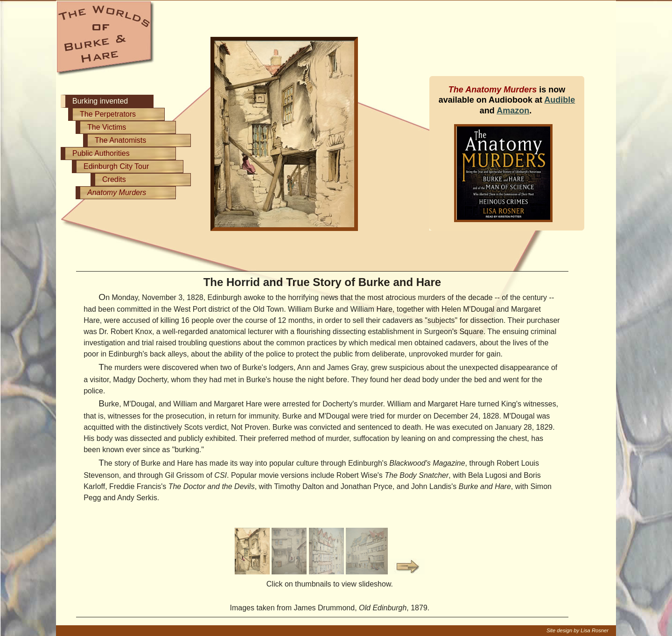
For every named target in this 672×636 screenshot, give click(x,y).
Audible (560, 100)
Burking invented (100, 101)
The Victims (107, 127)
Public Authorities (101, 153)
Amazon (513, 111)
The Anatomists (120, 140)
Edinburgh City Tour (116, 166)
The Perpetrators (108, 114)
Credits (114, 179)
